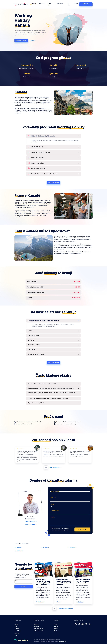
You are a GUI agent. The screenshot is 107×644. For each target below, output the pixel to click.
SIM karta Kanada (39, 629)
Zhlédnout (40, 602)
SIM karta (19, 551)
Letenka (31, 331)
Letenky (18, 548)
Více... (68, 530)
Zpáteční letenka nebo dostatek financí (43, 174)
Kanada (16, 624)
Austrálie (17, 629)
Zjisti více (33, 41)
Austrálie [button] (41, 4)
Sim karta (31, 340)
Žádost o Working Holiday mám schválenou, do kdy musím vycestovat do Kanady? (51, 388)
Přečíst (59, 602)
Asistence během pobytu (36, 354)
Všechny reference (56, 468)
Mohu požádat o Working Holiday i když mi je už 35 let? (43, 384)
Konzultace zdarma (21, 41)
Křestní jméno (55, 492)
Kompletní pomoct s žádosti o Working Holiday (43, 321)
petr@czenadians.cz (30, 522)
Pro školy (57, 631)
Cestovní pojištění (36, 158)
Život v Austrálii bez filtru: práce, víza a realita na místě (83, 581)
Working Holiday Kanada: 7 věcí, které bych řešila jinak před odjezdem (63, 582)
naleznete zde (62, 642)
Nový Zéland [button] (60, 4)
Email (53, 504)
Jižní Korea (17, 633)
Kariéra (56, 629)
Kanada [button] (33, 4)
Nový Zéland (18, 631)
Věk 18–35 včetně (35, 147)
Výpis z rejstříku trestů (37, 169)
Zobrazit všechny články (66, 609)
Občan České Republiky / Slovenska (41, 136)
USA (16, 627)
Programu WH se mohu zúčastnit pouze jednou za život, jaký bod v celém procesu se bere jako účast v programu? (51, 393)
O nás (69, 4)
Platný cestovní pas (36, 163)
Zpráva (53, 517)
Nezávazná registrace (86, 4)
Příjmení (54, 498)
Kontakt (76, 4)
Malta (16, 635)
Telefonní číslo (55, 511)
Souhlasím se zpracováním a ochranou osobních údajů (60, 529)
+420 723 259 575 (30, 525)
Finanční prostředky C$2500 (39, 153)
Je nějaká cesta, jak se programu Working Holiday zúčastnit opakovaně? (48, 399)
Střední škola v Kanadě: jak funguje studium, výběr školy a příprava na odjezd (43, 582)
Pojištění (45, 548)
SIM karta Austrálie (39, 631)
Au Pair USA (50, 4)
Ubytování (31, 350)
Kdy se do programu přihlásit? (36, 403)
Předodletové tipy (34, 345)
